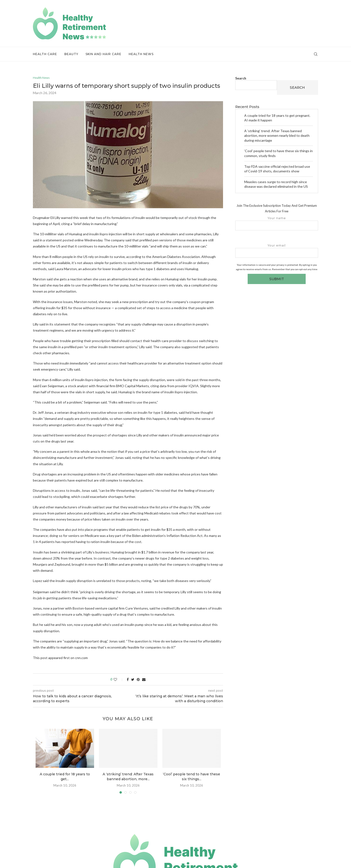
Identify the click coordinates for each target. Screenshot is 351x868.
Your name (277, 223)
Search (241, 78)
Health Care (45, 54)
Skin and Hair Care (103, 54)
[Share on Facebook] (128, 680)
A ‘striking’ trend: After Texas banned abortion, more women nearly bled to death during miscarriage (277, 136)
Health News (141, 54)
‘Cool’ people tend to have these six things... (191, 777)
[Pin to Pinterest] (138, 680)
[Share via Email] (144, 680)
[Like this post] (119, 680)
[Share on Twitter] (133, 680)
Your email (277, 251)
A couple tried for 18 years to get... (65, 777)
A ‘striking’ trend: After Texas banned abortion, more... (128, 777)
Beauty (71, 54)
